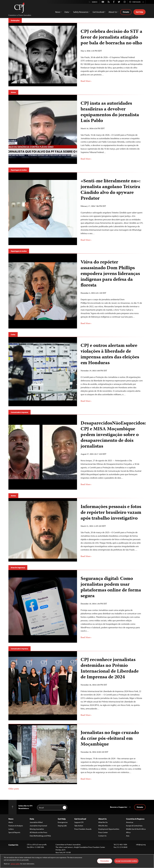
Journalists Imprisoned (38, 826)
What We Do (103, 822)
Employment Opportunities (109, 829)
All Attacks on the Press (38, 832)
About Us (102, 819)
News (11, 819)
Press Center (103, 832)
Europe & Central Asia (134, 826)
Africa (128, 832)
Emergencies (63, 822)
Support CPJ (79, 822)
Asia (128, 836)
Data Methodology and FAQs (40, 836)
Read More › (86, 81)
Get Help (140, 12)
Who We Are (103, 826)
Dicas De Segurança (18, 568)
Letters (11, 829)
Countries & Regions (135, 819)
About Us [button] (113, 12)
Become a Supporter (119, 807)
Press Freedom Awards (83, 829)
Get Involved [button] (98, 12)
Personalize (105, 861)
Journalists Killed (36, 822)
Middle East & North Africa (136, 829)
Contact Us (102, 836)
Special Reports (14, 832)
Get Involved (80, 819)
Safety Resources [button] (81, 12)
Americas (130, 822)
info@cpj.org (141, 845)
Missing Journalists (37, 829)
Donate (126, 12)
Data (32, 819)
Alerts (11, 822)
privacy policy (15, 864)
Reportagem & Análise (19, 170)
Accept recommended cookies (126, 861)
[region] (77, 861)
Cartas (13, 334)
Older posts (14, 789)
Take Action (79, 826)
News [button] (58, 12)
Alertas (13, 92)
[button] (143, 2)
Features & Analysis (16, 826)
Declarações (15, 20)
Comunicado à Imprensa (19, 412)
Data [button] (67, 12)
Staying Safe (62, 826)
